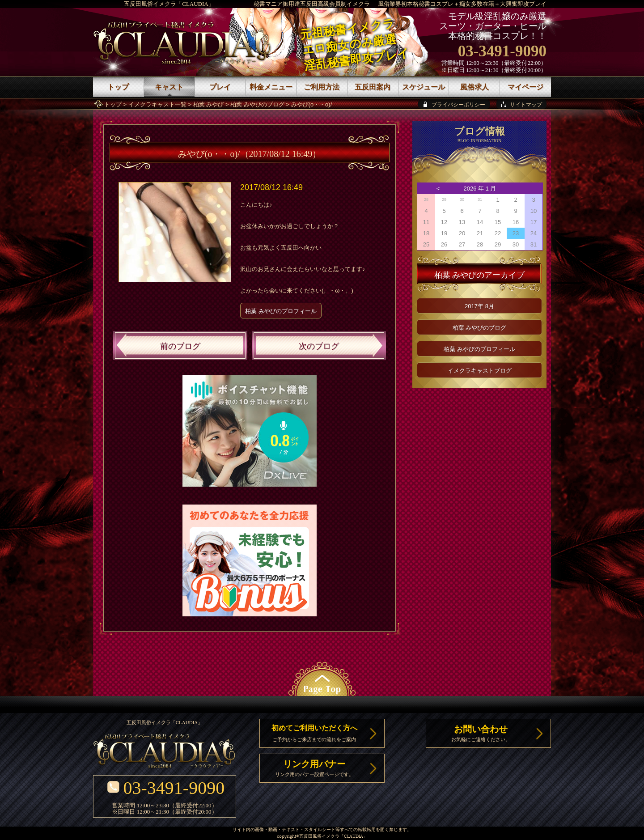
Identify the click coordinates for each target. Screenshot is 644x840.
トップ (113, 104)
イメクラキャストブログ (480, 371)
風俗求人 (475, 87)
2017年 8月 (479, 306)
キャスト (169, 87)
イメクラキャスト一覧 (157, 104)
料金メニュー (271, 87)
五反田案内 (373, 87)
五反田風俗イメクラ (319, 837)
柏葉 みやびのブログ (257, 104)
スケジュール (424, 87)
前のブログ (180, 346)
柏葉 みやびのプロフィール (281, 311)
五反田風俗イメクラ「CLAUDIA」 (169, 4)
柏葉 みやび (209, 104)
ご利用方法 (322, 87)
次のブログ (319, 346)
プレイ (220, 87)
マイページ (525, 87)
